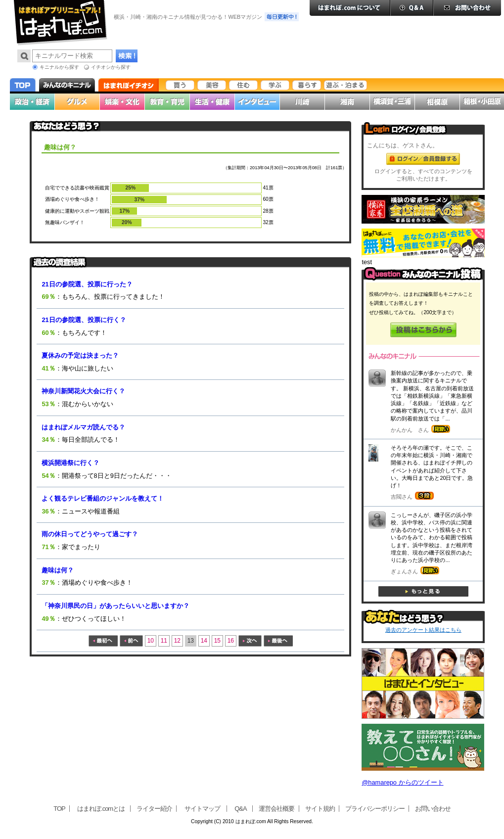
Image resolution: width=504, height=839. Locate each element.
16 (231, 641)
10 (151, 641)
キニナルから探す (59, 67)
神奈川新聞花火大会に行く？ (83, 391)
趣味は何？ (58, 570)
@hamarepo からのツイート (402, 782)
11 (164, 641)
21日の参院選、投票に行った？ (87, 284)
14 (204, 641)
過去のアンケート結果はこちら (423, 630)
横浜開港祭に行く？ (70, 463)
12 (177, 641)
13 (191, 641)
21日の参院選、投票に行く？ (84, 320)
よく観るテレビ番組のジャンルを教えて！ (103, 498)
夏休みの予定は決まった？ (80, 355)
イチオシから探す (111, 67)
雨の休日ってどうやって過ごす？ (90, 534)
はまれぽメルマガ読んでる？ (83, 427)
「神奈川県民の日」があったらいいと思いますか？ (115, 606)
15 (217, 641)
